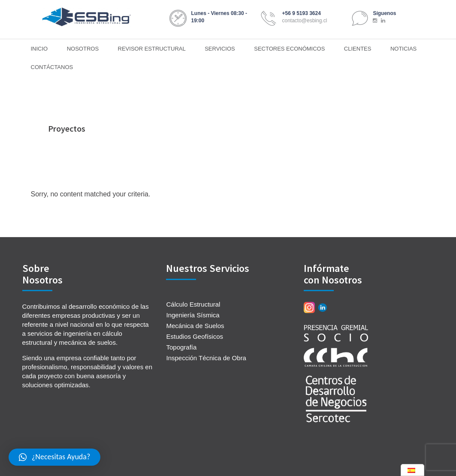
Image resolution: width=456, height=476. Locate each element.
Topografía (181, 347)
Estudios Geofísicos (195, 336)
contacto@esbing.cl (304, 21)
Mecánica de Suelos (195, 326)
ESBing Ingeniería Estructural (87, 17)
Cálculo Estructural (193, 304)
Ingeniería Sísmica (193, 315)
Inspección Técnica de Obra (206, 358)
